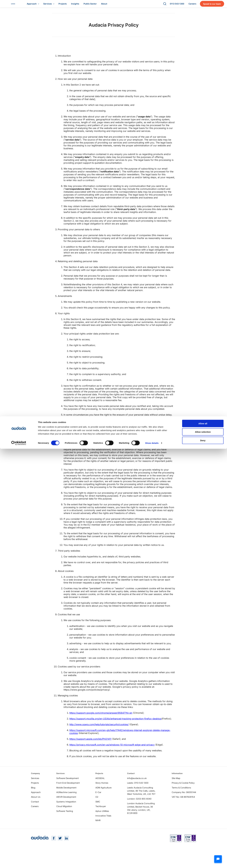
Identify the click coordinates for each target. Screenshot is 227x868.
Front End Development (68, 794)
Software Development (68, 790)
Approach (36, 804)
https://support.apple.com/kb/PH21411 (90, 742)
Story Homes (102, 794)
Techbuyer (101, 818)
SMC (98, 813)
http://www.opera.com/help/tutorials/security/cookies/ (99, 727)
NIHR (98, 832)
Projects (35, 794)
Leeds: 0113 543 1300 (138, 794)
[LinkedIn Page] (66, 858)
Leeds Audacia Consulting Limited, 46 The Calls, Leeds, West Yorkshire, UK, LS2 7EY (141, 802)
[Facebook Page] (54, 858)
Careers (35, 818)
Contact (35, 813)
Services (35, 790)
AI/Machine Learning (66, 804)
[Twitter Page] (60, 858)
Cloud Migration (64, 818)
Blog (33, 799)
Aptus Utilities (102, 823)
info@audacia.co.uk (137, 790)
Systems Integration (66, 813)
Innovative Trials (103, 827)
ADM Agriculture (103, 799)
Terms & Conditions (181, 799)
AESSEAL (100, 790)
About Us (36, 808)
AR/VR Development (66, 808)
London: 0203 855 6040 (139, 810)
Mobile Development (66, 799)
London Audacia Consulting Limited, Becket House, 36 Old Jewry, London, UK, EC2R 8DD (141, 820)
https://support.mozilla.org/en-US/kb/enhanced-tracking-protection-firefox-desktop (115, 722)
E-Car (98, 804)
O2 (97, 808)
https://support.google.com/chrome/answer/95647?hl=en (101, 716)
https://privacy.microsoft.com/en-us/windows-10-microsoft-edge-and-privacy (112, 748)
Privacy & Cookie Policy (183, 794)
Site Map (176, 790)
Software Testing (65, 823)
